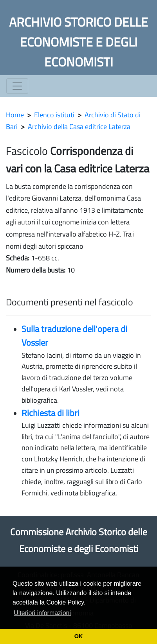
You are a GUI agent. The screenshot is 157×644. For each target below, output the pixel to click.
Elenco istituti (54, 115)
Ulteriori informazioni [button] (42, 613)
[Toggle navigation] (17, 86)
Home (15, 115)
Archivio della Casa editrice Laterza (79, 126)
